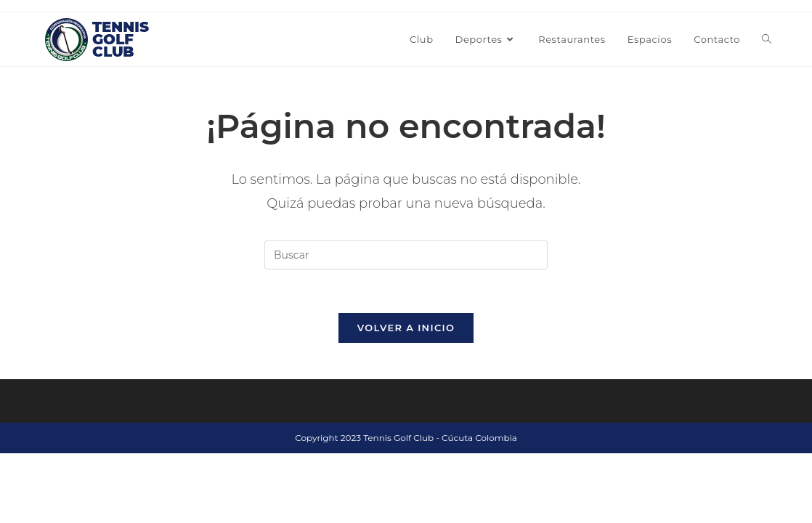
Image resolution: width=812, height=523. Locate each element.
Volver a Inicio (406, 328)
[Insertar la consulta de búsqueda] (406, 255)
